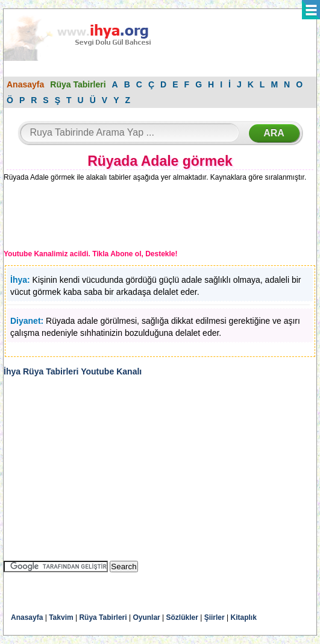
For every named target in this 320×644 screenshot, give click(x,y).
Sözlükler (182, 617)
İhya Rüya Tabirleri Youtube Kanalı (73, 371)
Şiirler (215, 617)
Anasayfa (25, 84)
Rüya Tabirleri (78, 84)
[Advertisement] (103, 218)
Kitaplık (244, 617)
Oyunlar (146, 617)
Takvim (61, 617)
